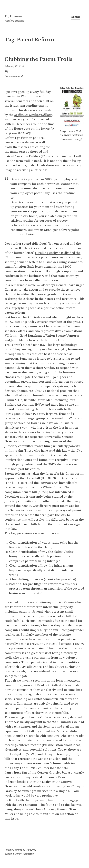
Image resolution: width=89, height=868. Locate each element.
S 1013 (74, 754)
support (24, 487)
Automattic (28, 854)
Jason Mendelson (23, 340)
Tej (6, 71)
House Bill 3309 (20, 133)
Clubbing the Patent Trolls (38, 59)
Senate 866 (59, 768)
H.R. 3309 (48, 478)
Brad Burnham (31, 336)
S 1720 (31, 754)
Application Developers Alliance (33, 115)
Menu (75, 17)
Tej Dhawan (13, 16)
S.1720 (43, 492)
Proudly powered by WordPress (20, 850)
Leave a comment (14, 76)
